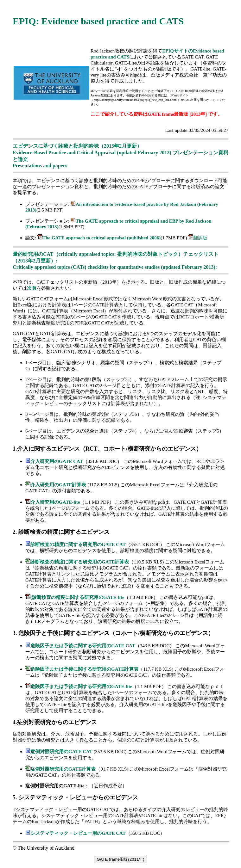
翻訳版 (200, 238)
